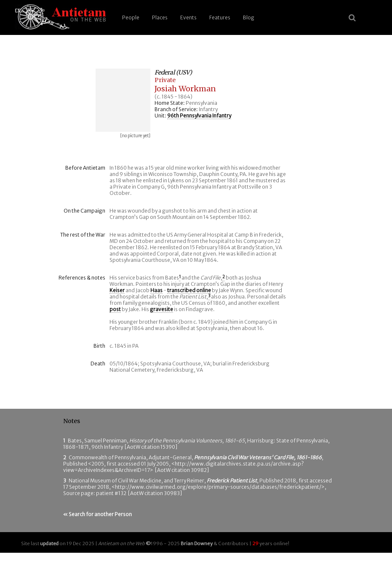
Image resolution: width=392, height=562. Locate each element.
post (115, 309)
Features (220, 17)
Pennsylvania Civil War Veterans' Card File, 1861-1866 (258, 457)
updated (49, 543)
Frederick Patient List (232, 481)
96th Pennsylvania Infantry (199, 116)
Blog (249, 17)
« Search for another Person (97, 514)
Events (188, 17)
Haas (156, 290)
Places (160, 17)
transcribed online (189, 290)
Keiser (117, 290)
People (131, 17)
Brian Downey (197, 543)
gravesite (161, 309)
